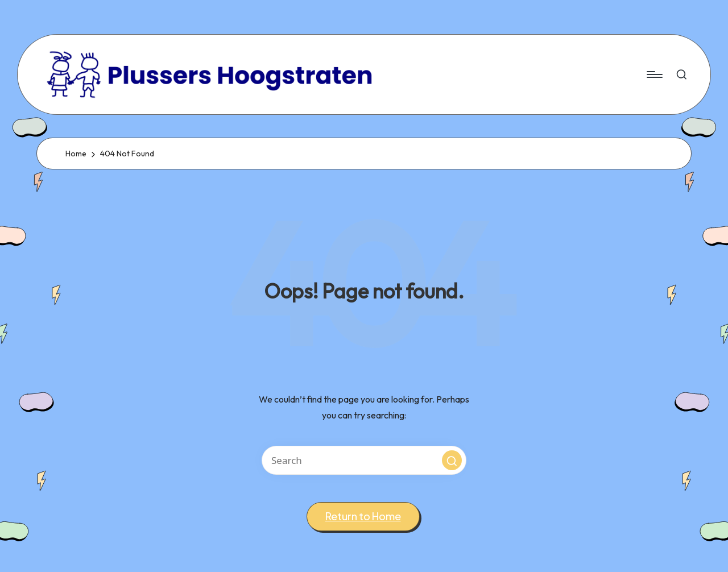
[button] (452, 460)
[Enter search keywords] (364, 460)
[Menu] (654, 74)
